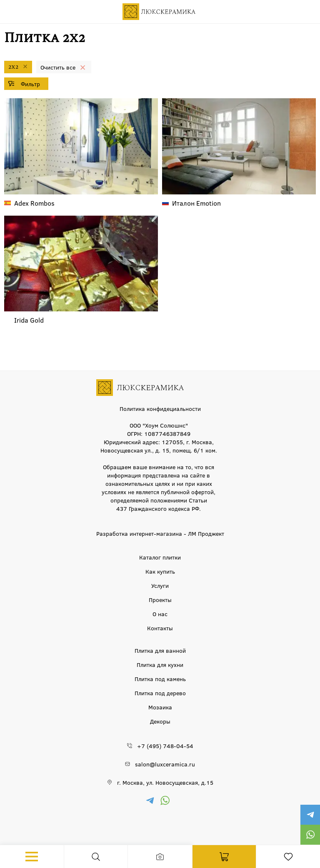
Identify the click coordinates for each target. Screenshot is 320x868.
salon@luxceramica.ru (165, 764)
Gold (29, 320)
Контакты (160, 628)
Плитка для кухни (160, 664)
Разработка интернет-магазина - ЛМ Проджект (160, 533)
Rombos (34, 203)
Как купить (160, 571)
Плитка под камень (160, 679)
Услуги (160, 585)
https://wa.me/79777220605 (310, 835)
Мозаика (160, 707)
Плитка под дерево (160, 693)
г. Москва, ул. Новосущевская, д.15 (165, 782)
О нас (160, 614)
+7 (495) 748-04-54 (165, 746)
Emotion (196, 203)
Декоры (160, 721)
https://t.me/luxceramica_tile (310, 815)
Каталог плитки (160, 557)
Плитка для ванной (160, 650)
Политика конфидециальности (160, 408)
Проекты (160, 599)
